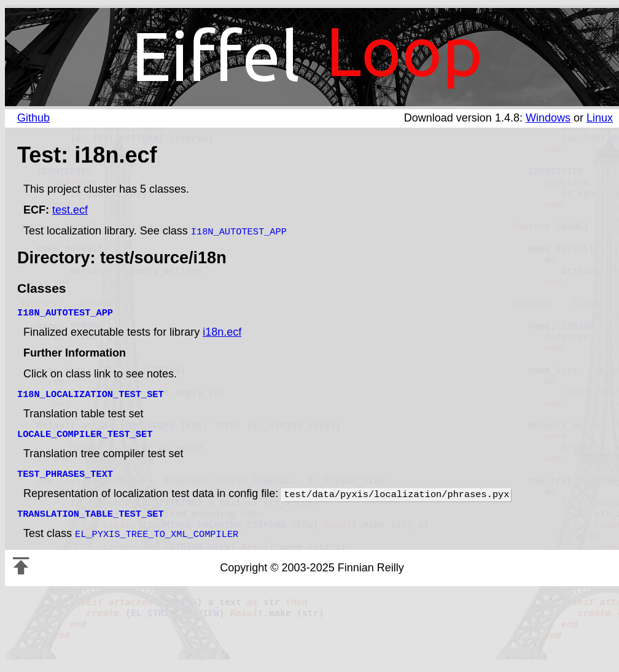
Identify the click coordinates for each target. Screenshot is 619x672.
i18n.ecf (222, 331)
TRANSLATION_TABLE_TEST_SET (91, 508)
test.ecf (70, 210)
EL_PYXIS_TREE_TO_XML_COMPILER (157, 527)
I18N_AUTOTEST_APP (239, 231)
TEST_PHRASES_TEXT (65, 469)
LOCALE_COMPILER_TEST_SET (85, 431)
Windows (548, 118)
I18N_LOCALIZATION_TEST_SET (91, 392)
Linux (600, 118)
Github (33, 118)
